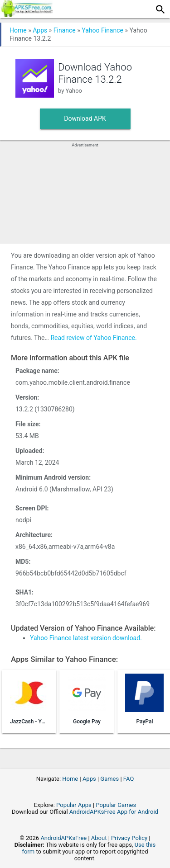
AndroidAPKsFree (63, 838)
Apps (40, 30)
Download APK (85, 118)
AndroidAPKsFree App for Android (114, 812)
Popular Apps (74, 805)
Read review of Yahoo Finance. (93, 338)
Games (109, 779)
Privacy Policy (129, 838)
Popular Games (116, 805)
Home (18, 30)
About (99, 838)
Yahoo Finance (102, 30)
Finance (65, 30)
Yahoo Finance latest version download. (86, 638)
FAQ (129, 779)
